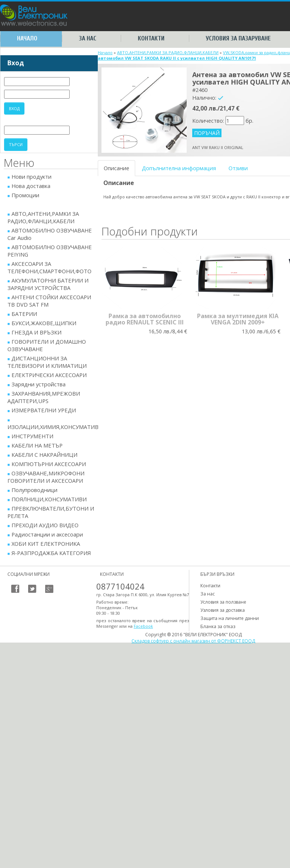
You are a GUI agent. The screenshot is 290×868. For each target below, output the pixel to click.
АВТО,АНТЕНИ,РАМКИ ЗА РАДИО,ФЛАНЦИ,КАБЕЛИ (168, 52)
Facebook (143, 626)
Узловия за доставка (223, 610)
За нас (88, 38)
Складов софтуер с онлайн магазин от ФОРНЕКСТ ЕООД (193, 641)
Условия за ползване (223, 602)
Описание (116, 168)
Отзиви (238, 168)
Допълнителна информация (179, 168)
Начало (27, 38)
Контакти (151, 38)
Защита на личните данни (230, 618)
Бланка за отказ (218, 626)
